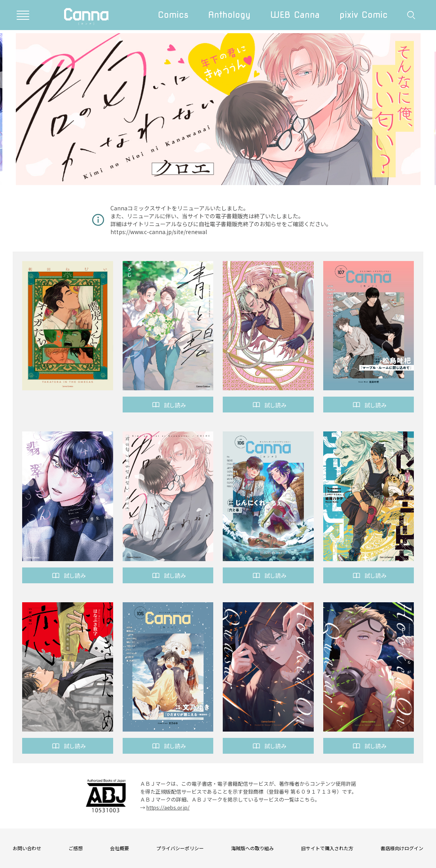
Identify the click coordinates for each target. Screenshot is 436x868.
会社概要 (119, 848)
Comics (173, 15)
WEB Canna (295, 15)
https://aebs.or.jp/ (168, 807)
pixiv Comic (364, 15)
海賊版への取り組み (252, 848)
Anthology (229, 15)
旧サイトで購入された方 (327, 848)
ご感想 (76, 848)
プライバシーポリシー (180, 848)
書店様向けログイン (402, 848)
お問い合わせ (27, 848)
